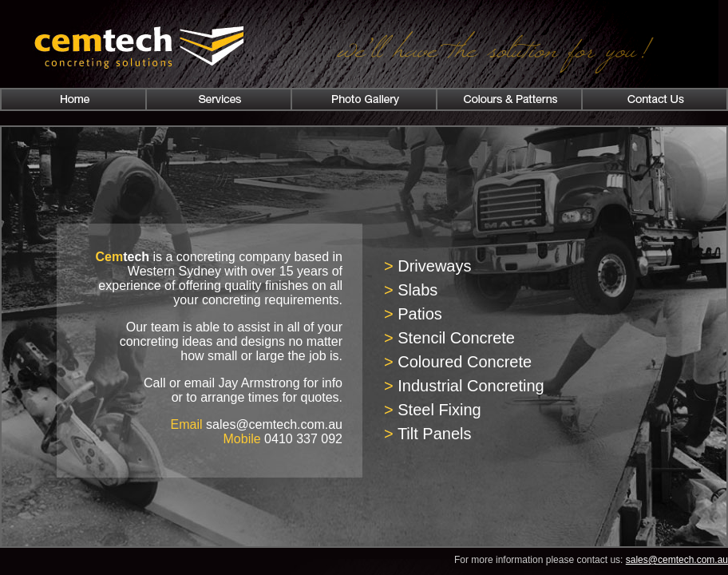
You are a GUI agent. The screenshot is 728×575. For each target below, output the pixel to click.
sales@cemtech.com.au (677, 560)
